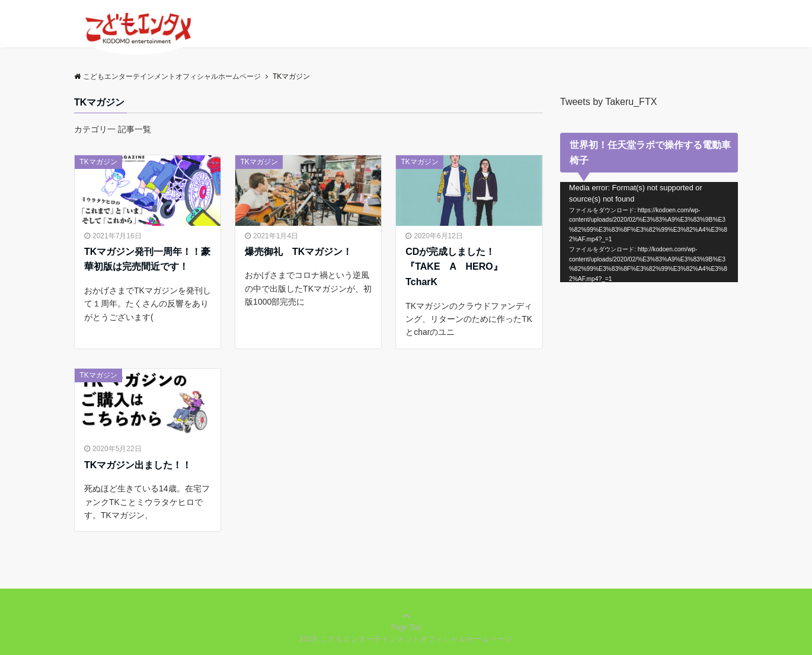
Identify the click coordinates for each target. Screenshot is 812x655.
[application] (649, 232)
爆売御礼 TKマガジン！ (298, 252)
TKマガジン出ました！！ (138, 465)
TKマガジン (98, 162)
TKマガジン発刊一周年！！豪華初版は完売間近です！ (147, 259)
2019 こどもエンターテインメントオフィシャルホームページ (406, 639)
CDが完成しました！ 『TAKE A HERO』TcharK (455, 267)
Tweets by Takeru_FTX (608, 102)
